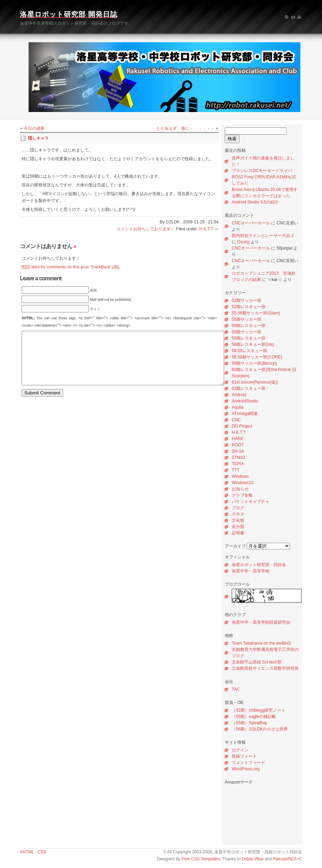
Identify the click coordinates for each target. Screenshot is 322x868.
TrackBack (106, 267)
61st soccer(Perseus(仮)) (255, 382)
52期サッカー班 (247, 301)
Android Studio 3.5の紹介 (255, 202)
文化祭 (238, 520)
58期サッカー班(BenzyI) (254, 363)
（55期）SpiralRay (249, 723)
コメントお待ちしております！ (146, 229)
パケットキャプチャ (251, 502)
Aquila (237, 407)
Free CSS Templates (201, 859)
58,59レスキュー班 (250, 351)
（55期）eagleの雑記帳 (254, 717)
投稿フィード (244, 756)
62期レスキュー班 (249, 388)
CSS (42, 852)
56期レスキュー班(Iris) (253, 344)
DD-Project (242, 426)
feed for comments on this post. (56, 267)
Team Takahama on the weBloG (261, 643)
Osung (243, 242)
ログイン (240, 750)
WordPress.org (246, 769)
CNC (236, 420)
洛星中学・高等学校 (251, 571)
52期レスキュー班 (249, 307)
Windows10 (243, 483)
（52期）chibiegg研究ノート (259, 710)
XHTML (27, 852)
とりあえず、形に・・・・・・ (185, 128)
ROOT (238, 445)
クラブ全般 (242, 495)
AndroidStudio (245, 401)
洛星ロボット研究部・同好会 (259, 565)
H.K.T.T (239, 432)
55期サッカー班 (247, 319)
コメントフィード (248, 763)
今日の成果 (34, 128)
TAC (236, 689)
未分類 (238, 527)
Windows (240, 476)
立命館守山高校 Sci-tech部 (257, 662)
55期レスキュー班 (249, 326)
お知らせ (240, 489)
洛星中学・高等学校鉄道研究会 (261, 622)
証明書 (238, 533)
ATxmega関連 (245, 414)
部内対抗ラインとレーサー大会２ (263, 236)
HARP (237, 439)
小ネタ (238, 514)
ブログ (238, 508)
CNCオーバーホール (251, 223)
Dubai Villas (252, 859)
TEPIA (238, 464)
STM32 (239, 458)
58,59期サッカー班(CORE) (257, 357)
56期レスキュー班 (249, 338)
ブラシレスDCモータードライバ (262, 171)
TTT (236, 470)
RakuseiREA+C (287, 859)
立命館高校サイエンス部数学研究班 (265, 668)
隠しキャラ (38, 138)
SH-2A (238, 451)
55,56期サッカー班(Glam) (256, 313)
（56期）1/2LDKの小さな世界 (260, 729)
